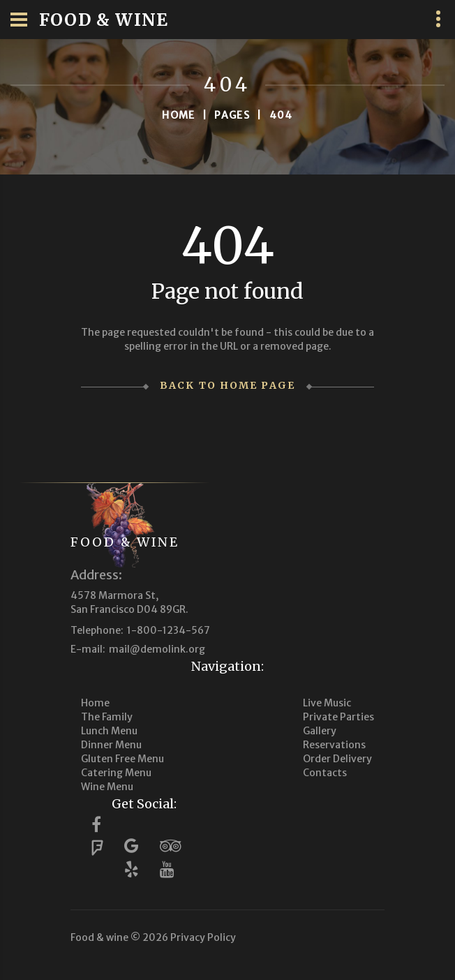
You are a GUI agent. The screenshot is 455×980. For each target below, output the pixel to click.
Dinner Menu (111, 745)
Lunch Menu (109, 731)
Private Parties (338, 717)
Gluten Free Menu (122, 759)
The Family (107, 717)
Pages (232, 115)
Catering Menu (116, 773)
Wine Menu (107, 787)
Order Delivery (337, 759)
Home (179, 115)
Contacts (325, 773)
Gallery (320, 731)
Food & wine (125, 542)
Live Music (327, 703)
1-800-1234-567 (169, 630)
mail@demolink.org (157, 649)
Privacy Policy (203, 937)
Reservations (334, 745)
